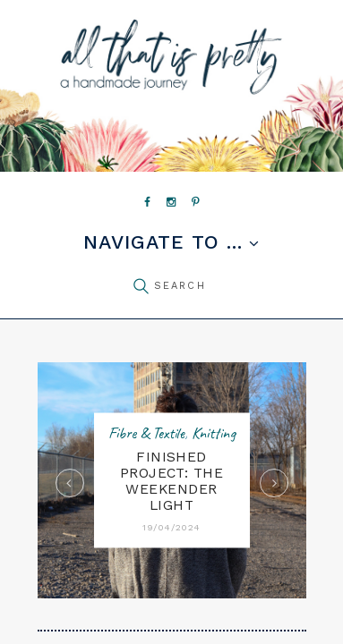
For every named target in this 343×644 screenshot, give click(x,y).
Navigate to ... (163, 243)
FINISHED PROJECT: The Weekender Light (172, 482)
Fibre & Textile (146, 434)
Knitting (213, 434)
